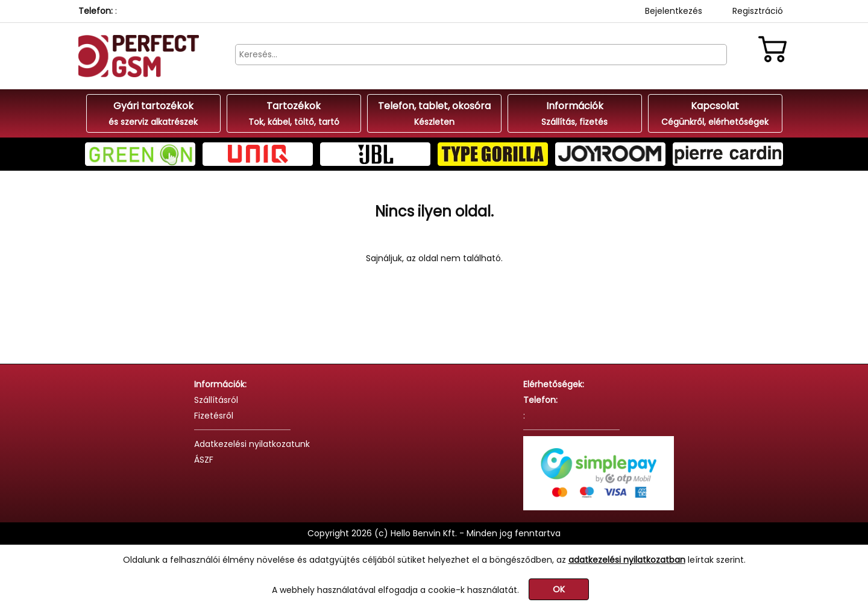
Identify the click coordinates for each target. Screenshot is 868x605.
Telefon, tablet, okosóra (434, 114)
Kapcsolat (715, 114)
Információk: (220, 384)
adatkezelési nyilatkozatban (627, 560)
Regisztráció (758, 11)
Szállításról (216, 400)
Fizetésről (214, 416)
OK (559, 589)
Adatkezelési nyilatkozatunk (252, 444)
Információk (575, 114)
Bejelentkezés (674, 11)
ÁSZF (204, 460)
